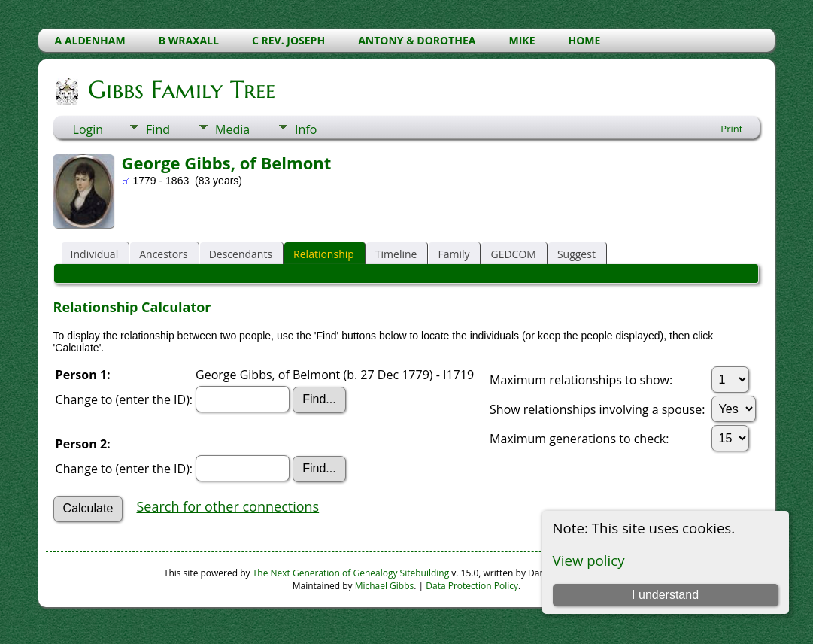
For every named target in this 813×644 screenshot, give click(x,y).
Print (731, 129)
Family (454, 254)
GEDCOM (513, 254)
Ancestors (163, 254)
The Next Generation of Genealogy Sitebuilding (351, 573)
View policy (589, 560)
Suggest (576, 254)
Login (88, 129)
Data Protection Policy (472, 586)
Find (158, 129)
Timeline (396, 254)
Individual (95, 254)
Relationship (324, 254)
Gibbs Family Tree (180, 90)
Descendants (241, 254)
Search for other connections (228, 506)
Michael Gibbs (385, 586)
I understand (665, 595)
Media (232, 129)
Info (306, 129)
